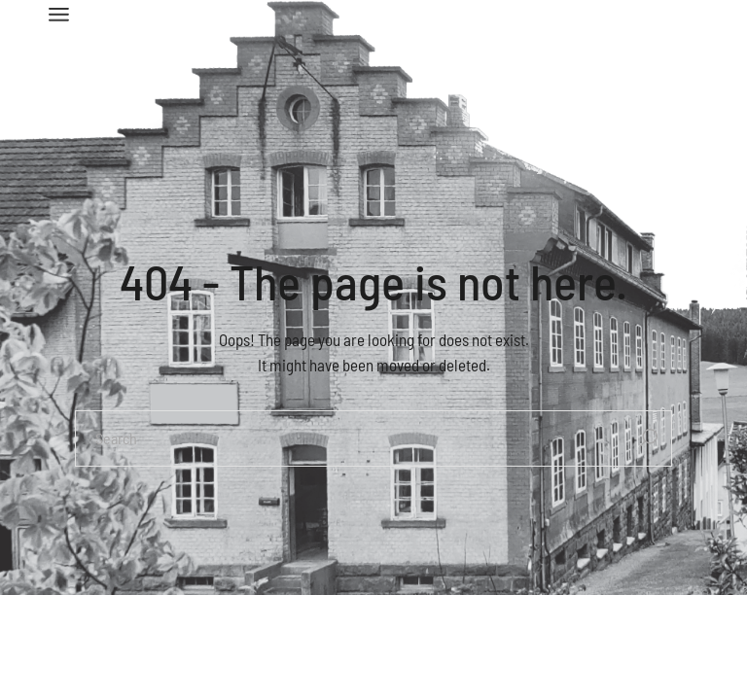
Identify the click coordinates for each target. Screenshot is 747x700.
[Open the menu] (59, 15)
